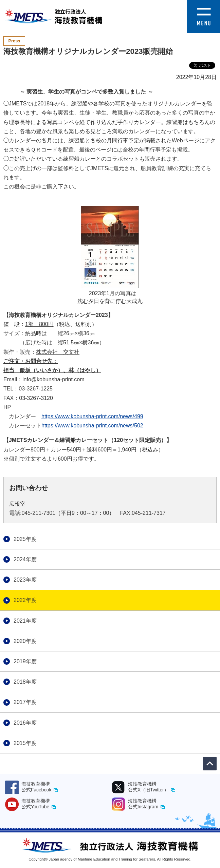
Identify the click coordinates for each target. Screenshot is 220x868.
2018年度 (25, 682)
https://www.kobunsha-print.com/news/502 (92, 426)
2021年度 (25, 621)
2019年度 (25, 661)
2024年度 (25, 559)
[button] (204, 5)
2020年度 (25, 641)
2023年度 (25, 580)
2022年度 (25, 600)
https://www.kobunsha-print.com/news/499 (92, 416)
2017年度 (25, 702)
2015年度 (25, 743)
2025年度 (25, 539)
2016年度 (25, 723)
